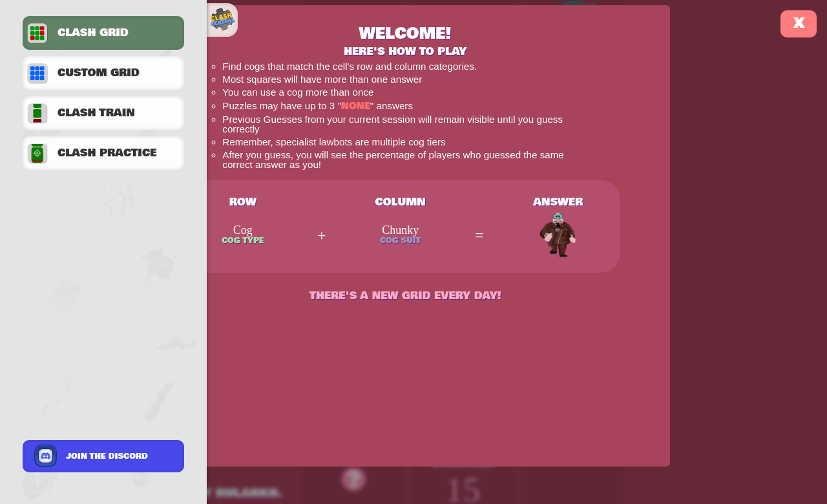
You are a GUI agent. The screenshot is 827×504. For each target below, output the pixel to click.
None (356, 106)
